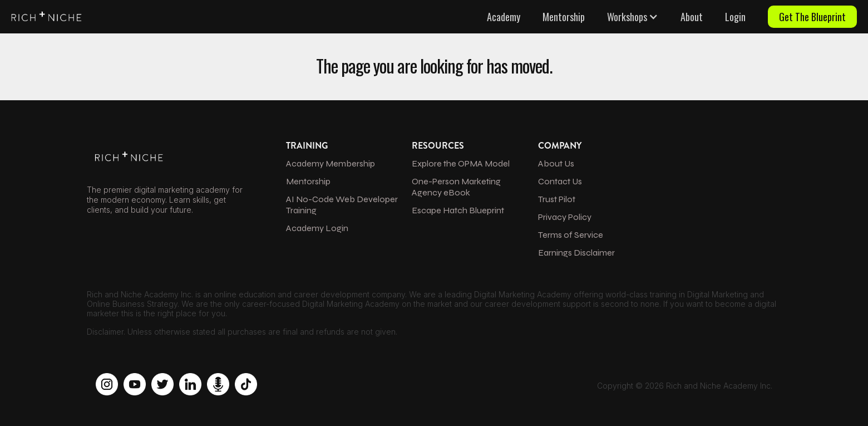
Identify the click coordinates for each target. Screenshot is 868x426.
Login (735, 17)
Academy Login (317, 228)
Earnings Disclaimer (576, 253)
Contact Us (560, 181)
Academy (504, 17)
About (692, 17)
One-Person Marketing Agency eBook (456, 187)
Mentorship (564, 17)
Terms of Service (571, 235)
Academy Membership (331, 163)
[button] (633, 17)
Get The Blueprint (812, 17)
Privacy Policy (565, 217)
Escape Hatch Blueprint (458, 210)
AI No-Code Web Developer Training (342, 205)
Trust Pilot (557, 199)
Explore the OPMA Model (461, 163)
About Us (556, 163)
